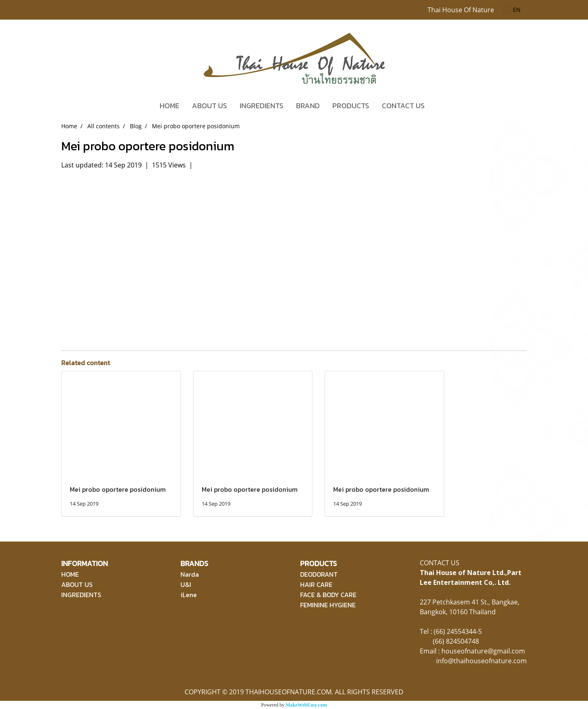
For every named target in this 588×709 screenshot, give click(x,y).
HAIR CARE (316, 584)
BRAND (308, 106)
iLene (189, 595)
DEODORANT (319, 574)
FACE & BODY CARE (328, 595)
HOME (169, 106)
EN (512, 10)
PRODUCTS (351, 106)
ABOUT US (209, 106)
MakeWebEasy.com (306, 705)
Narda (190, 574)
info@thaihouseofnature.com (481, 661)
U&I (186, 584)
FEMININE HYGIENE (328, 605)
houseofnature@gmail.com (483, 651)
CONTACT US (403, 106)
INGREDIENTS (262, 106)
